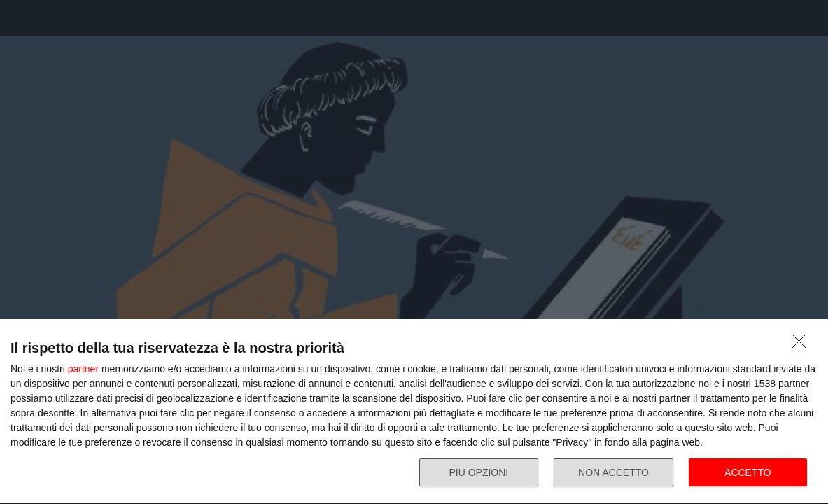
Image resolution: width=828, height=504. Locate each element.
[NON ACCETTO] (803, 345)
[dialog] (414, 412)
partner (83, 369)
